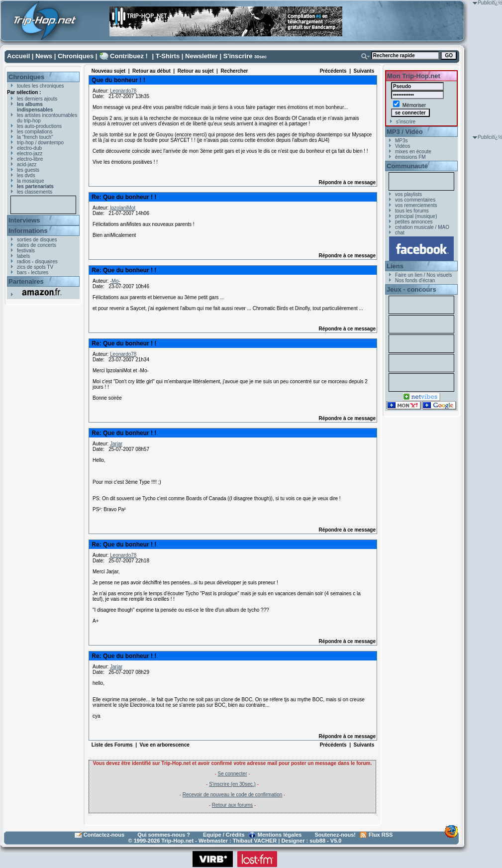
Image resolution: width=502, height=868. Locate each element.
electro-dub (29, 148)
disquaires (46, 262)
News (44, 56)
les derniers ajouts (37, 99)
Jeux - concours (411, 289)
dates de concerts (37, 245)
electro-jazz (30, 154)
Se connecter (233, 774)
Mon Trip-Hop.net (414, 76)
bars (22, 272)
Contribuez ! (129, 56)
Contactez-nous (104, 835)
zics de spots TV (35, 267)
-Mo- (115, 281)
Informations (28, 231)
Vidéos (402, 146)
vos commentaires (415, 200)
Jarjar (116, 444)
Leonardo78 (123, 91)
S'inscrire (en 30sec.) (232, 784)
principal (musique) (416, 216)
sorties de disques (37, 240)
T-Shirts (168, 56)
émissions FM (410, 157)
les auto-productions (39, 126)
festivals (26, 251)
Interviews (24, 220)
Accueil (18, 56)
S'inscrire (238, 56)
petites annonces (414, 222)
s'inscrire (406, 122)
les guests (28, 170)
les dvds (26, 175)
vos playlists (408, 194)
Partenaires (26, 281)
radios (24, 262)
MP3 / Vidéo (405, 132)
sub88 (317, 841)
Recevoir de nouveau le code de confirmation (233, 795)
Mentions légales (280, 835)
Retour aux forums (232, 805)
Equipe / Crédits (224, 835)
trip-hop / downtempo (40, 143)
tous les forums (412, 211)
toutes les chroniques (41, 86)
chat (400, 233)
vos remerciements (416, 205)
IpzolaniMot (123, 208)
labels (23, 256)
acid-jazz (27, 164)
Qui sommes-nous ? (164, 835)
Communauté (407, 166)
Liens (395, 266)
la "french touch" (35, 137)
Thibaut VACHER (255, 841)
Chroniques (76, 56)
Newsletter (201, 56)
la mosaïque (30, 181)
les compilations (35, 132)
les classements (35, 192)
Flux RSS (381, 835)
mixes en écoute (413, 152)
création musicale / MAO (422, 227)
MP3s (402, 141)
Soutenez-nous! (336, 835)
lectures (40, 272)
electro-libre (30, 159)
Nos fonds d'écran (415, 280)
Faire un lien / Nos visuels (424, 275)
